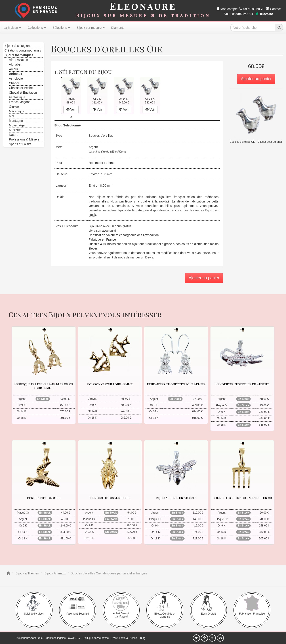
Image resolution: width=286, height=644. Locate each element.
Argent (93, 147)
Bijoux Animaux (55, 573)
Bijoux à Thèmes (27, 573)
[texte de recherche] (253, 28)
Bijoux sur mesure (91, 28)
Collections (37, 28)
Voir (71, 109)
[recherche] (279, 28)
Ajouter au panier (256, 79)
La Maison (12, 28)
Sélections (61, 28)
